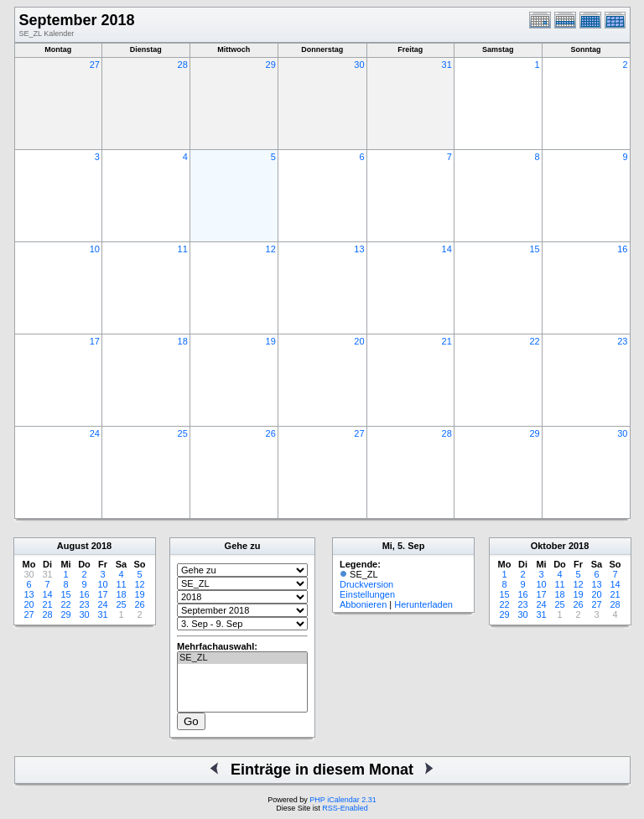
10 (95, 249)
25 (183, 433)
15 (534, 249)
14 (447, 249)
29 (271, 65)
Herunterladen (423, 604)
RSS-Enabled (345, 808)
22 (534, 341)
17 (95, 341)
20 (359, 341)
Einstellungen (367, 594)
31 (447, 65)
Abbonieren (363, 604)
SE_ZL (242, 658)
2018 (101, 546)
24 (95, 433)
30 (359, 65)
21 (447, 341)
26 (271, 433)
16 (622, 249)
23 (622, 341)
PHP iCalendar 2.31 (343, 800)
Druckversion (366, 584)
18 (183, 341)
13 (359, 249)
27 (95, 65)
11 (183, 249)
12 (271, 249)
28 (183, 65)
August (73, 546)
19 (271, 341)
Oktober (548, 546)
